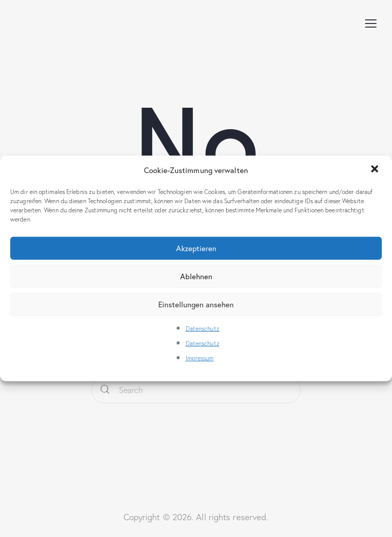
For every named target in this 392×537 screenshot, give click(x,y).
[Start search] (105, 390)
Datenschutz (203, 328)
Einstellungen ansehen (196, 304)
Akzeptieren (196, 248)
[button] (376, 170)
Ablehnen (196, 276)
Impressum (200, 358)
